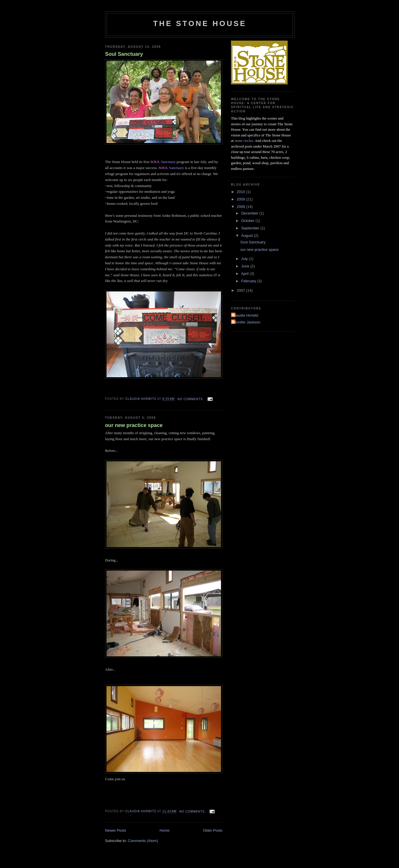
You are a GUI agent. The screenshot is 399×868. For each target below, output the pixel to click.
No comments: (191, 399)
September (251, 228)
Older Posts (213, 830)
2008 (241, 207)
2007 (241, 290)
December (250, 213)
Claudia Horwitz (245, 315)
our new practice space (134, 425)
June (246, 266)
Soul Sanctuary (124, 54)
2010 (241, 192)
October (248, 221)
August (248, 236)
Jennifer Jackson (246, 322)
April (246, 274)
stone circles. (244, 141)
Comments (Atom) (143, 841)
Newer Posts (116, 830)
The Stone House (200, 23)
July (245, 259)
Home (165, 830)
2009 (241, 199)
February (249, 281)
